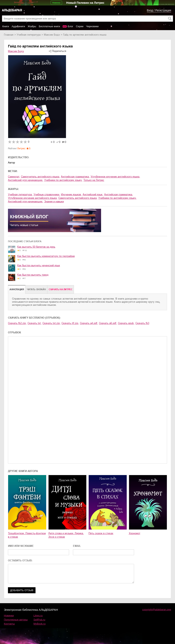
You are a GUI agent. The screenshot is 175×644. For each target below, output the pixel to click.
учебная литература (29, 35)
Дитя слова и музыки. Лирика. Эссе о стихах (66, 535)
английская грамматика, (75, 177)
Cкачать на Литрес (61, 289)
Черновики (92, 26)
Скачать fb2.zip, (17, 323)
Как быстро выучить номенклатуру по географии (46, 256)
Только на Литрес (94, 180)
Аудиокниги (18, 26)
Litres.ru (38, 616)
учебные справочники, (47, 194)
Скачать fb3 (142, 323)
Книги (6, 26)
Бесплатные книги (49, 26)
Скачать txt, (35, 323)
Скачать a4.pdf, (89, 323)
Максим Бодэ (52, 35)
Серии (80, 26)
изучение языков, (71, 194)
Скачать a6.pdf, (108, 323)
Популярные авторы (16, 620)
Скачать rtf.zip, (70, 323)
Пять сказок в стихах (101, 533)
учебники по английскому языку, (63, 180)
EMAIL (77, 546)
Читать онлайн (36, 289)
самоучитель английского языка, (40, 177)
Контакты (9, 624)
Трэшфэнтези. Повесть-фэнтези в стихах (27, 535)
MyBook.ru (40, 624)
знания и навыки (54, 201)
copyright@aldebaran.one (157, 609)
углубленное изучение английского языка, (115, 177)
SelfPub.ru (39, 620)
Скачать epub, (126, 323)
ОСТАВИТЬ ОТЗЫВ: (20, 561)
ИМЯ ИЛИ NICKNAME (21, 546)
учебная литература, (20, 194)
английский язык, (93, 194)
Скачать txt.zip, (52, 323)
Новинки (9, 616)
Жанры (32, 26)
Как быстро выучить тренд (33, 275)
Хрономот (135, 533)
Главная (9, 35)
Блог (70, 26)
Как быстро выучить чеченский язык (39, 265)
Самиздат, (14, 177)
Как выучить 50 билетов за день (36, 247)
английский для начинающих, (26, 180)
